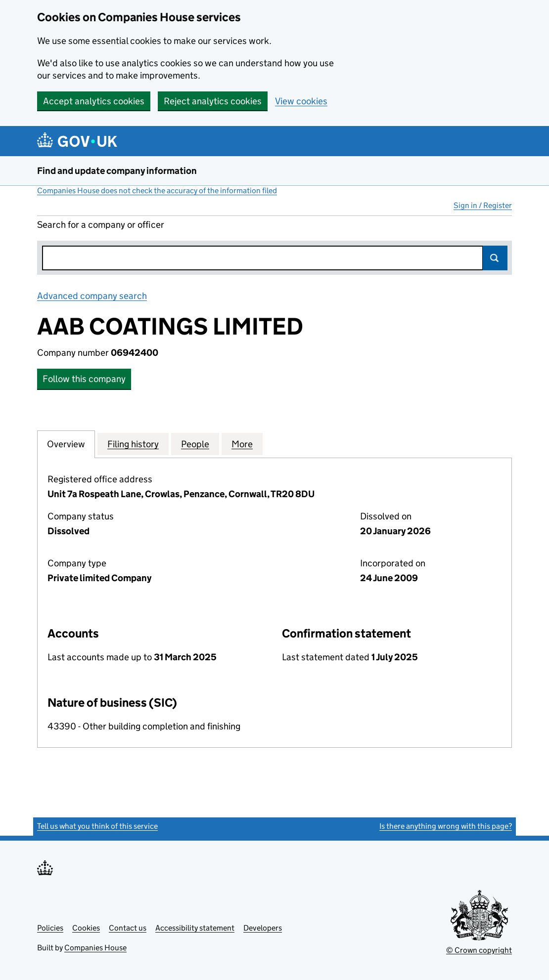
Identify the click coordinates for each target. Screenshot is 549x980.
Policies (50, 928)
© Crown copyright (479, 950)
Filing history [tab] (133, 444)
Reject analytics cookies (213, 101)
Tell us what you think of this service (97, 826)
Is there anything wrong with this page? (446, 826)
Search (495, 258)
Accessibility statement (195, 928)
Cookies (86, 928)
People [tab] (195, 444)
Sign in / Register (483, 205)
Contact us (128, 928)
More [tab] (242, 444)
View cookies (301, 101)
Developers (263, 928)
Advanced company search (92, 296)
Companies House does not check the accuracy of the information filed (157, 191)
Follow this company (84, 379)
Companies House (95, 948)
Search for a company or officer (101, 225)
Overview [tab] (66, 444)
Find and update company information (117, 171)
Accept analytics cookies (94, 101)
